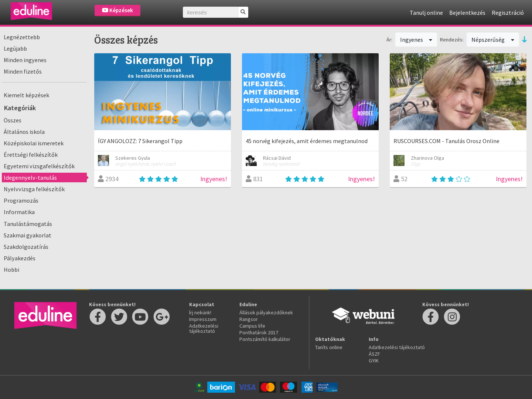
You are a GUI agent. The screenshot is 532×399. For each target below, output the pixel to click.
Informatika (19, 212)
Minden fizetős (23, 71)
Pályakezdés (20, 258)
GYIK (374, 361)
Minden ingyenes (25, 60)
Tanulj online (426, 13)
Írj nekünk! (200, 312)
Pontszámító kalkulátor (265, 339)
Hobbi (11, 270)
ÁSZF (374, 354)
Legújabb (15, 48)
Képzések (117, 10)
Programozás (21, 200)
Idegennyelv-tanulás (30, 177)
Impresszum (203, 319)
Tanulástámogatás (28, 224)
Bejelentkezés (467, 13)
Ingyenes (416, 40)
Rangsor (249, 319)
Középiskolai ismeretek (34, 143)
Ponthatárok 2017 (259, 332)
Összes (13, 120)
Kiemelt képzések (26, 95)
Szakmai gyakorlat (28, 235)
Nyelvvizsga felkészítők (34, 189)
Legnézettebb (22, 37)
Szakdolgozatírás (26, 247)
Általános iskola (24, 132)
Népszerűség (493, 40)
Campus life (252, 326)
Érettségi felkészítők (31, 155)
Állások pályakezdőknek (266, 312)
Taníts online (329, 347)
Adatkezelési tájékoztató (204, 328)
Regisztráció (508, 13)
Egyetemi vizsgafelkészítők (39, 166)
